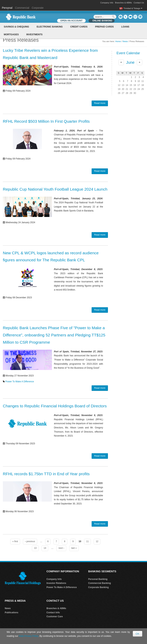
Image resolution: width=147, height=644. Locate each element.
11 (87, 541)
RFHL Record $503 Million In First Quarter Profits (46, 121)
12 (97, 541)
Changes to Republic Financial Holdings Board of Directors (55, 406)
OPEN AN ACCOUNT (71, 21)
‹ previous (30, 541)
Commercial (22, 8)
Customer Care (55, 617)
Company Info (107, 3)
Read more (100, 103)
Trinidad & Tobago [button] (133, 8)
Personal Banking (98, 579)
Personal (7, 8)
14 (45, 548)
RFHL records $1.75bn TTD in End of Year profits (46, 474)
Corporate (38, 8)
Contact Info (53, 613)
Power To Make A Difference (20, 382)
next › (61, 548)
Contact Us (139, 3)
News (125, 41)
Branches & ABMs (124, 3)
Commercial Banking (99, 583)
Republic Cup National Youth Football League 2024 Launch (55, 189)
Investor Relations (56, 583)
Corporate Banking (98, 587)
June (130, 62)
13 (35, 548)
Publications (11, 613)
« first (15, 541)
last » (74, 548)
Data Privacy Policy (28, 636)
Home (118, 41)
